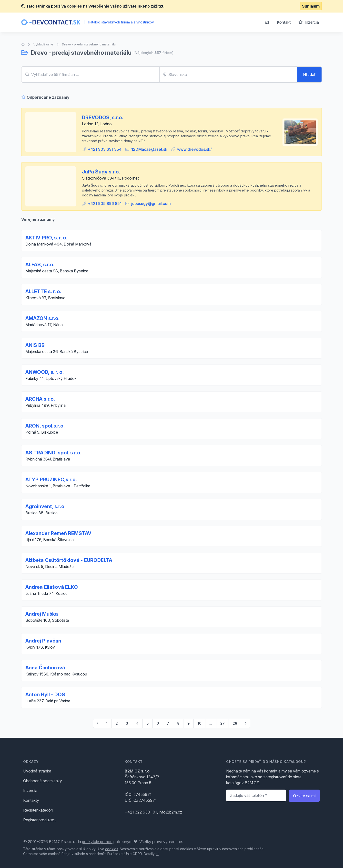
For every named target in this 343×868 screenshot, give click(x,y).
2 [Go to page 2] (117, 723)
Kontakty (31, 800)
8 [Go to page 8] (178, 723)
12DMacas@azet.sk (149, 149)
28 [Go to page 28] (235, 723)
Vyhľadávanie (43, 44)
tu (157, 854)
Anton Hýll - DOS (45, 695)
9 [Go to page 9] (188, 723)
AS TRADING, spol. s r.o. (53, 453)
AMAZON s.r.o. (42, 318)
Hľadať (309, 75)
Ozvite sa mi (304, 796)
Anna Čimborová (45, 668)
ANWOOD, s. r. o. (45, 372)
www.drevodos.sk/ (194, 149)
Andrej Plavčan (43, 641)
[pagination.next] (246, 723)
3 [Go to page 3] (127, 723)
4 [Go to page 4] (137, 723)
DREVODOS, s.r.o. (103, 118)
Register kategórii (38, 810)
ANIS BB (35, 345)
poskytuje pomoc (97, 842)
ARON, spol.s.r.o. (45, 426)
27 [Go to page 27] (222, 723)
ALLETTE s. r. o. (43, 291)
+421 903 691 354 (105, 149)
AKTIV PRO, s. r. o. (46, 238)
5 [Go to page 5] (148, 723)
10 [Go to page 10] (199, 723)
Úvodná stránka (37, 771)
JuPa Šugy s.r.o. (101, 172)
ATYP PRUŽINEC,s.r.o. (51, 480)
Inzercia (309, 22)
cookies (112, 849)
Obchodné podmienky (43, 781)
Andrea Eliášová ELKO (52, 587)
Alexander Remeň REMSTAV (58, 533)
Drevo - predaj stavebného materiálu (89, 44)
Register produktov (40, 820)
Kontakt (284, 22)
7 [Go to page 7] (168, 723)
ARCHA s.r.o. (40, 399)
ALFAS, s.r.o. (40, 265)
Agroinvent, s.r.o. (45, 506)
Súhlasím (311, 6)
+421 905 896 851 (105, 204)
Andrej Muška (42, 614)
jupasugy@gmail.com (151, 204)
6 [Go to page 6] (158, 723)
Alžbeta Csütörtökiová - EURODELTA (69, 560)
